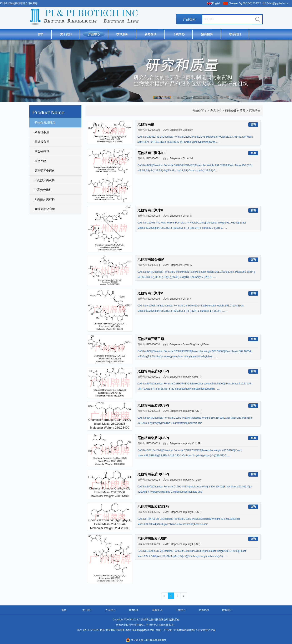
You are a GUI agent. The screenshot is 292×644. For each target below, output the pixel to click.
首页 (41, 34)
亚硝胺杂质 (42, 142)
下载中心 (179, 34)
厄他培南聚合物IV (151, 259)
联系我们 (235, 34)
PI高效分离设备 (45, 180)
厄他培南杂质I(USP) (152, 539)
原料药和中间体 (45, 171)
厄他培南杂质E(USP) (153, 507)
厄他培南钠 (146, 124)
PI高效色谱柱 (43, 190)
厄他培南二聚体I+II (152, 153)
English (216, 3)
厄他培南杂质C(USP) (153, 438)
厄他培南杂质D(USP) (153, 474)
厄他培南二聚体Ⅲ (150, 210)
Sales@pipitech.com (278, 3)
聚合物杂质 (42, 132)
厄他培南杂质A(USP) (153, 371)
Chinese (233, 3)
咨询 (253, 124)
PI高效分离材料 (45, 199)
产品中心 (94, 34)
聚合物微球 (42, 151)
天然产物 (40, 161)
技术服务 (122, 34)
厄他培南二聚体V (150, 293)
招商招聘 (207, 34)
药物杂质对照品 (45, 123)
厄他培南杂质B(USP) (153, 405)
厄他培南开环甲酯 (151, 339)
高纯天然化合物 (45, 209)
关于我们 (66, 34)
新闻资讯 (150, 34)
